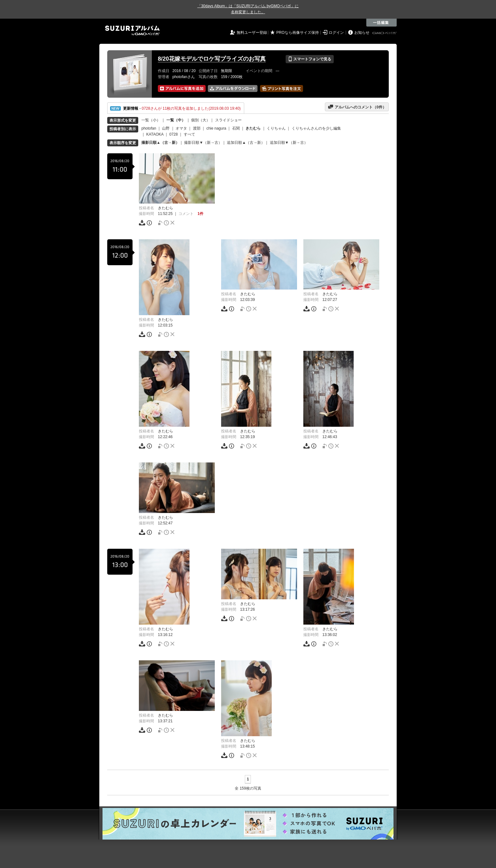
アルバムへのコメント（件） (357, 107)
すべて (189, 134)
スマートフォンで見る (310, 59)
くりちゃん (276, 128)
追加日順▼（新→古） (289, 143)
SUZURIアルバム (132, 31)
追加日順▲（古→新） (246, 143)
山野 (166, 128)
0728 (174, 134)
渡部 (197, 128)
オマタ (181, 128)
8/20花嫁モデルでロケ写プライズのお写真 (212, 59)
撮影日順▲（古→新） (160, 143)
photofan (149, 128)
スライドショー (228, 120)
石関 (236, 128)
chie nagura (216, 128)
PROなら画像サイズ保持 (298, 33)
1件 (200, 214)
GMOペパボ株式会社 (385, 33)
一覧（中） (176, 120)
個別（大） (201, 120)
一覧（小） (151, 120)
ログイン (336, 33)
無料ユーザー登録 (252, 33)
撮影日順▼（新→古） (203, 143)
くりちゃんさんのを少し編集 (316, 128)
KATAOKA (155, 134)
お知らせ (362, 33)
